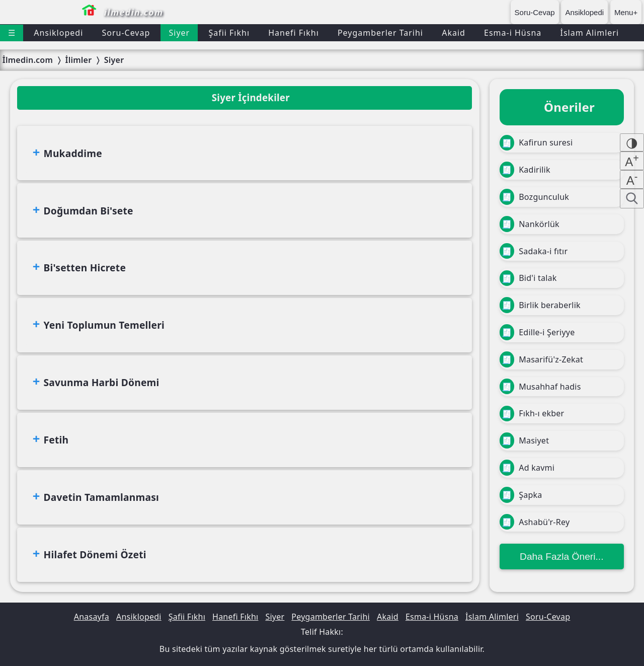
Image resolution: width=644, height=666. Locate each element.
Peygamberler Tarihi (380, 33)
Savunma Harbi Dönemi (102, 382)
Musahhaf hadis (540, 387)
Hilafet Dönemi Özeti (95, 554)
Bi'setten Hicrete (85, 268)
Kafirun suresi (536, 143)
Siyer (179, 33)
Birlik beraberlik (540, 305)
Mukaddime (73, 153)
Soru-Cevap (535, 12)
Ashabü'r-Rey (535, 522)
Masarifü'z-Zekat (541, 359)
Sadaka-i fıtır (534, 251)
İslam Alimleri (589, 33)
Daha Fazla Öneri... (561, 557)
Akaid (454, 33)
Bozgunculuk (534, 197)
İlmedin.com (28, 60)
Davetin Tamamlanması (101, 497)
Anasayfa (92, 617)
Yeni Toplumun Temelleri (104, 325)
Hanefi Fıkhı (294, 33)
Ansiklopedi (584, 12)
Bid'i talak (528, 278)
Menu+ (626, 12)
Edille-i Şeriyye (537, 332)
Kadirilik (525, 170)
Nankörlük (530, 224)
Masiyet (525, 440)
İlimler (78, 60)
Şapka (521, 495)
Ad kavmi (527, 468)
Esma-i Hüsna (513, 33)
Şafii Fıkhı (229, 33)
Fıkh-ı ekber (532, 414)
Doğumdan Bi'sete (89, 211)
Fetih (56, 440)
